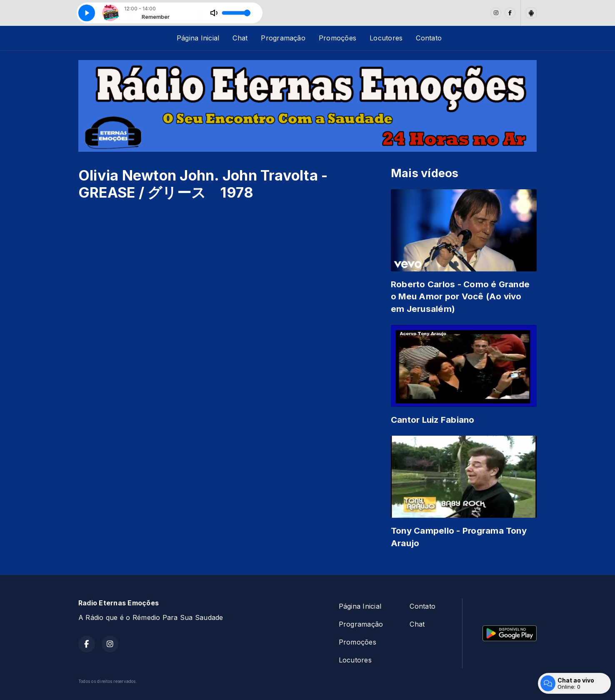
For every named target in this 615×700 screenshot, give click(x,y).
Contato (429, 38)
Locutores (386, 38)
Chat (240, 38)
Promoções (337, 38)
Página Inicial (198, 38)
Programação (283, 38)
